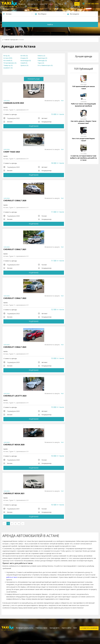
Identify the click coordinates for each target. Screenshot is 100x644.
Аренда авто (33, 4)
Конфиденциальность (25, 628)
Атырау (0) (24, 58)
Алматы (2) (41, 56)
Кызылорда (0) (26, 60)
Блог (51, 4)
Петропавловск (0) (10, 63)
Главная (22, 4)
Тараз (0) (41, 63)
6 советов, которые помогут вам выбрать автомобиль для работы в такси (83, 158)
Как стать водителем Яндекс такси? (83, 139)
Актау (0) (6, 56)
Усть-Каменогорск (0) (45, 65)
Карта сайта (66, 628)
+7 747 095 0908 (92, 4)
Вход (77, 4)
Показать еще (34, 79)
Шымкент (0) (8, 68)
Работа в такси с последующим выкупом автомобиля (83, 105)
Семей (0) (24, 63)
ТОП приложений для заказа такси (83, 87)
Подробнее (34, 126)
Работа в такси (41, 628)
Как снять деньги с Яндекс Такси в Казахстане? (83, 122)
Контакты (59, 4)
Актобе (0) (24, 56)
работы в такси (12, 577)
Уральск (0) (24, 65)
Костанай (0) (8, 60)
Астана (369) (8, 58)
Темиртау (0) (8, 65)
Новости (43, 4)
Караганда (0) (42, 58)
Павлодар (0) (42, 60)
